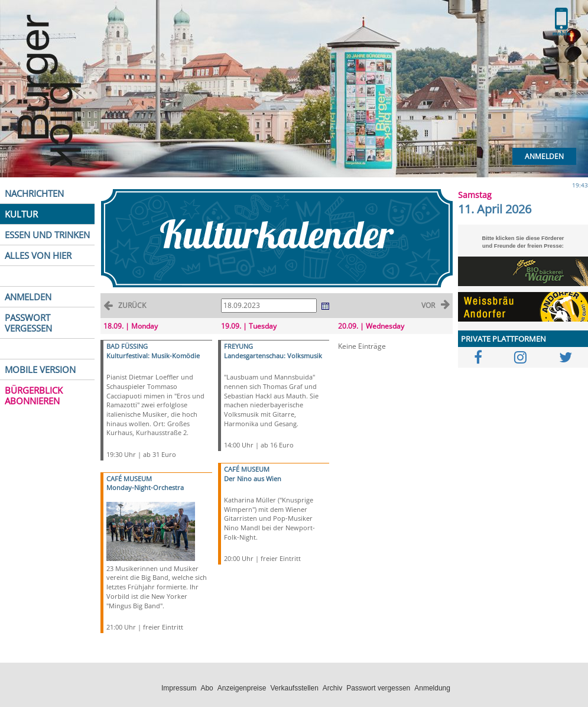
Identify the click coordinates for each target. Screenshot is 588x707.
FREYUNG (238, 346)
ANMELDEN (28, 297)
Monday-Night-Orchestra (145, 487)
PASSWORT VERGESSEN (28, 323)
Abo (207, 688)
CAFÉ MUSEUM (129, 479)
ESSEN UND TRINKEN (47, 235)
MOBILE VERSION (40, 369)
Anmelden (544, 156)
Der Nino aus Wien (253, 479)
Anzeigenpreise (242, 688)
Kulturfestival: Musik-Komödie (153, 356)
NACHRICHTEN (34, 193)
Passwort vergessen (378, 688)
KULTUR (21, 214)
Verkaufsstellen (294, 688)
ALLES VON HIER (38, 255)
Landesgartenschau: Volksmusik (273, 356)
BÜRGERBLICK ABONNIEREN (34, 395)
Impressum (179, 688)
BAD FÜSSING (127, 346)
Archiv (332, 688)
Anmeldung (432, 688)
